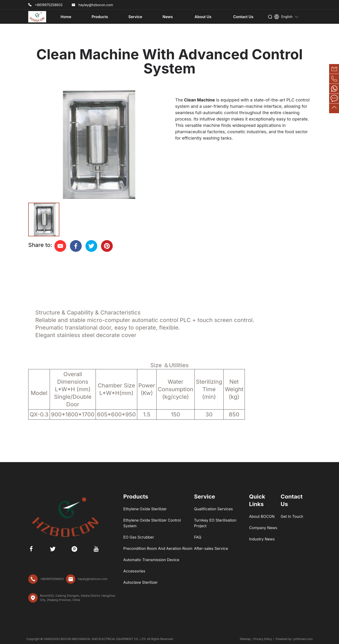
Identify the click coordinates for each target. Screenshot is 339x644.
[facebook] (76, 246)
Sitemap (245, 639)
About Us (203, 17)
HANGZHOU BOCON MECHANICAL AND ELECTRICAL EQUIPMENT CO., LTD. (95, 639)
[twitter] (91, 246)
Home (66, 17)
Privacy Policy (263, 639)
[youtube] (60, 246)
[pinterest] (107, 246)
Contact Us (243, 17)
